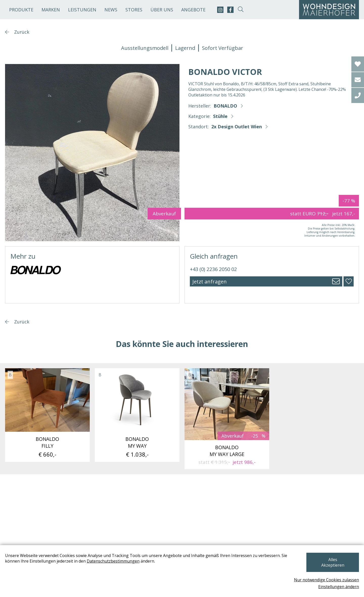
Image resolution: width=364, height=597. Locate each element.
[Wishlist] (358, 64)
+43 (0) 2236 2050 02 (213, 269)
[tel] (358, 95)
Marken (51, 10)
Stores (134, 10)
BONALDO (225, 106)
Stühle (220, 116)
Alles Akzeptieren (332, 565)
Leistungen (82, 10)
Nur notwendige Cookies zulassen (326, 580)
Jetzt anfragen (210, 282)
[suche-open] (241, 10)
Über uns (162, 10)
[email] (358, 80)
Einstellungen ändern (339, 587)
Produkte (21, 10)
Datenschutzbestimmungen (113, 567)
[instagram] (220, 10)
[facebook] (230, 10)
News (111, 10)
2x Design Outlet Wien (237, 127)
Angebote (193, 10)
